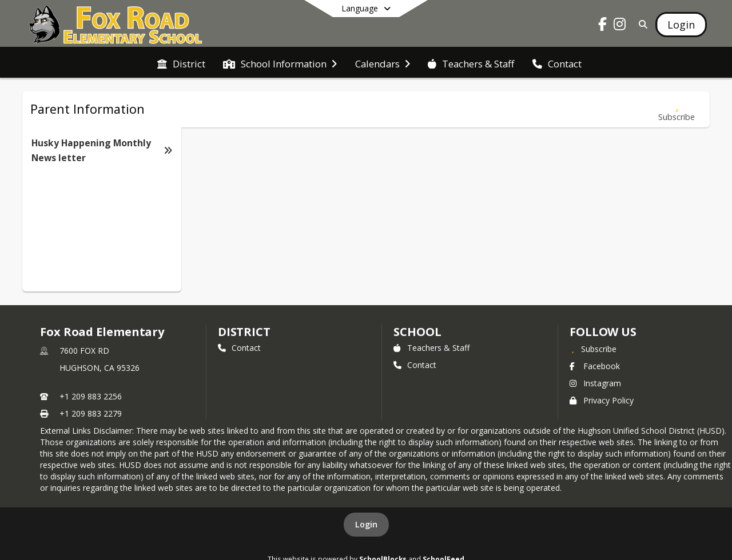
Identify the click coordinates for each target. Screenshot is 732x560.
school (417, 332)
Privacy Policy (602, 400)
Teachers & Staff (431, 348)
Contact (239, 348)
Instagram (595, 383)
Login (366, 524)
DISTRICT (244, 332)
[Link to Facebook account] (603, 26)
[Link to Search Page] (641, 24)
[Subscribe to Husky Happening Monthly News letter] (677, 109)
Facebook (595, 366)
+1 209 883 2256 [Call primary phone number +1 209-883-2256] (91, 396)
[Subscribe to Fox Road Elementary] (593, 349)
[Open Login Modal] (681, 25)
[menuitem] (181, 63)
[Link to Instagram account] (620, 26)
